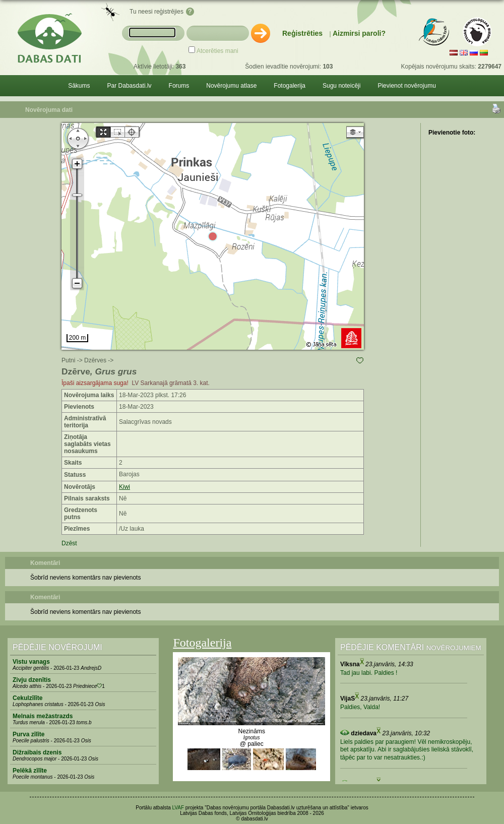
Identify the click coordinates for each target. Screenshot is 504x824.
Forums (179, 86)
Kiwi (124, 487)
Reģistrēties (302, 33)
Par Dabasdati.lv (130, 86)
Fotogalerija (290, 86)
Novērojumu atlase (231, 86)
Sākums (79, 86)
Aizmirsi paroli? (359, 33)
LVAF (178, 808)
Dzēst (69, 543)
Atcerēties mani (217, 51)
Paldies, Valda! (360, 707)
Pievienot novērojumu (406, 86)
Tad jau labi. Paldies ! (369, 673)
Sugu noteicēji (341, 86)
